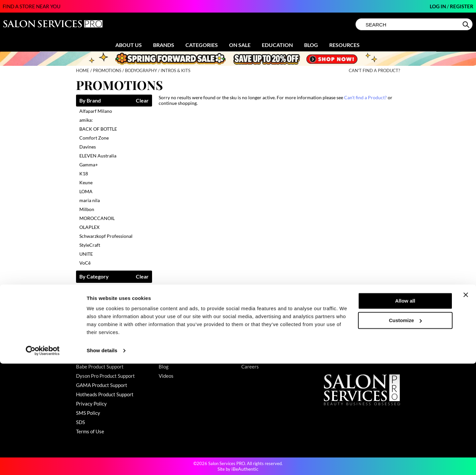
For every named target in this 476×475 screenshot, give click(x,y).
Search (467, 24)
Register (462, 6)
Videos (166, 376)
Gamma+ (89, 165)
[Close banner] (466, 406)
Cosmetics (90, 287)
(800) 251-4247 (342, 339)
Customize (406, 432)
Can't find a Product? (374, 71)
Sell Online (253, 357)
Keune (86, 182)
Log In (438, 6)
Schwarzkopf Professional (106, 236)
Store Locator (256, 348)
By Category (94, 277)
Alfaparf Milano (96, 111)
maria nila (90, 200)
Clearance (170, 348)
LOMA (86, 191)
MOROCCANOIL (97, 218)
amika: (86, 120)
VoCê (85, 263)
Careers (250, 367)
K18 (84, 173)
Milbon (87, 209)
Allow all (405, 412)
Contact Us (88, 339)
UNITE (86, 254)
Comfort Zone (94, 138)
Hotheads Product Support (105, 394)
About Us (129, 45)
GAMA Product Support (102, 385)
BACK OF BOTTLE (98, 129)
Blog (311, 45)
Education (277, 45)
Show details (102, 462)
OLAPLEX (89, 227)
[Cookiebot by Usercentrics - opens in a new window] (43, 462)
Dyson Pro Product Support (105, 376)
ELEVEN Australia (98, 156)
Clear (142, 101)
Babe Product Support (100, 367)
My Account (89, 348)
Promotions (171, 339)
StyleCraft (90, 245)
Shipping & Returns (97, 357)
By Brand (90, 101)
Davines (88, 147)
